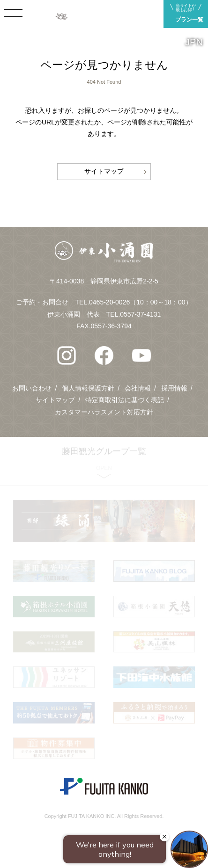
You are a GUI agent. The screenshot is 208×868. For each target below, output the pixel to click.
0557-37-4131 (140, 314)
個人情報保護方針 (88, 388)
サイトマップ (104, 171)
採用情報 (174, 388)
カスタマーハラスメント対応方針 (104, 412)
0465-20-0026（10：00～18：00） (140, 302)
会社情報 (138, 388)
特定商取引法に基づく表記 (125, 400)
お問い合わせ (32, 388)
